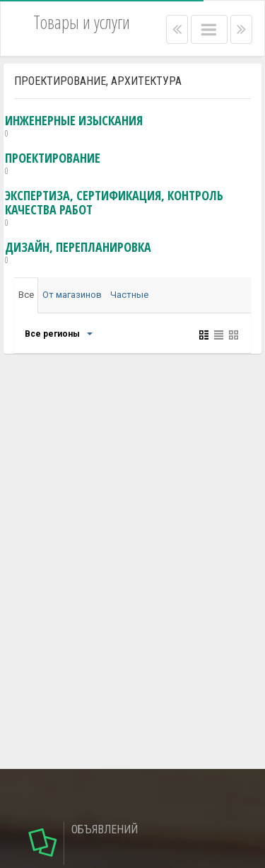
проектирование (53, 164)
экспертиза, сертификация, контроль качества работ (133, 209)
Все (26, 295)
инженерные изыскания (74, 127)
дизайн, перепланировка (78, 253)
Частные (129, 295)
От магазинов (72, 295)
